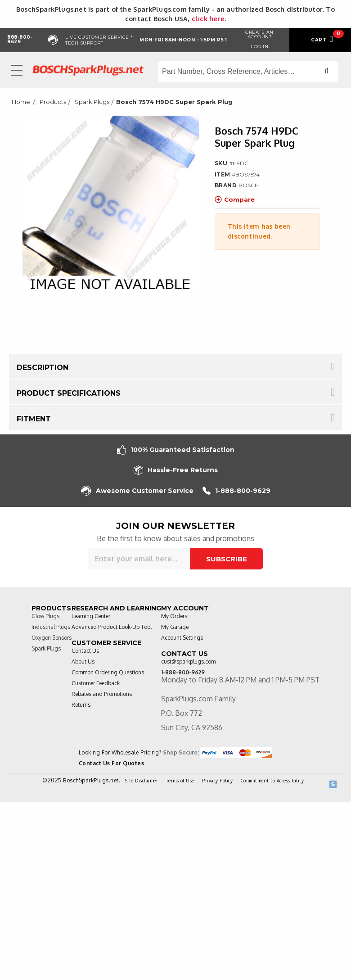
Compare (235, 199)
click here (208, 18)
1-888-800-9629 (236, 491)
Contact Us (85, 651)
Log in (259, 47)
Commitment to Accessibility (272, 781)
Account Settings (182, 638)
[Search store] (248, 72)
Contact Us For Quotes (112, 763)
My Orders (174, 616)
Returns (81, 705)
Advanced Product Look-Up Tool (112, 627)
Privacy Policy (217, 781)
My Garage (175, 627)
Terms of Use (180, 781)
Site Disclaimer (142, 781)
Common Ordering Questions (108, 672)
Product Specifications (69, 393)
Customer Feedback (96, 683)
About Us (83, 662)
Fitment (34, 419)
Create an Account (259, 34)
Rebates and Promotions (102, 694)
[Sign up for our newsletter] (139, 559)
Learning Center (91, 616)
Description (43, 368)
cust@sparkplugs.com (188, 662)
